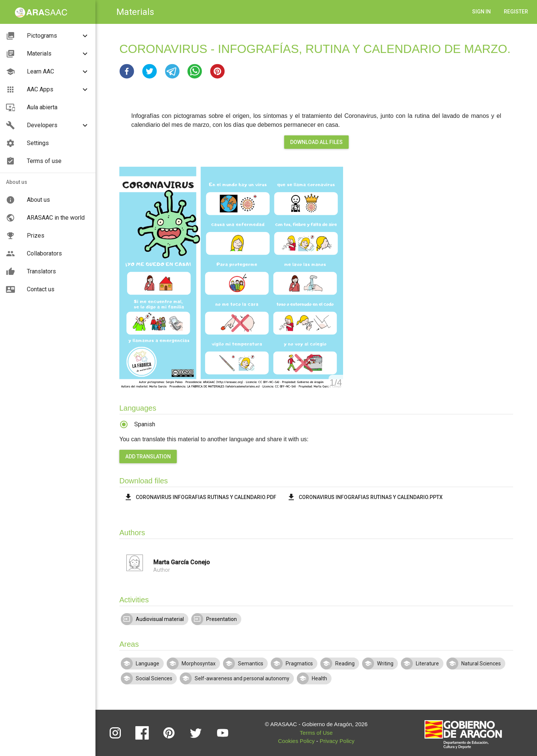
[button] (127, 71)
